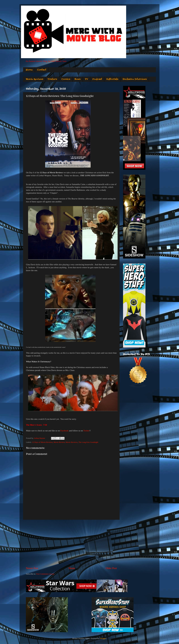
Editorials (112, 79)
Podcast (97, 79)
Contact (42, 70)
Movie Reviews (34, 79)
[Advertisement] (71, 543)
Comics (66, 79)
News (78, 79)
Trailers (52, 79)
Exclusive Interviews (135, 79)
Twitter (86, 431)
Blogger (103, 638)
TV (86, 79)
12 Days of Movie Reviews (42, 442)
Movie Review (59, 442)
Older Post (111, 568)
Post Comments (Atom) (45, 574)
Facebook (64, 431)
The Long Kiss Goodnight (88, 442)
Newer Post (32, 568)
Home (29, 70)
